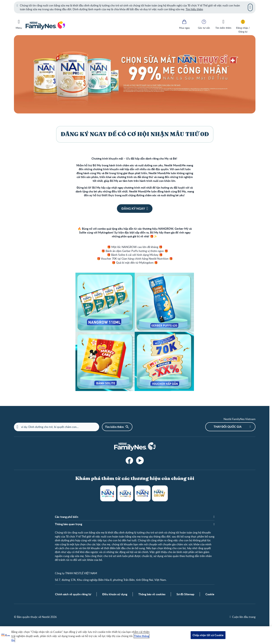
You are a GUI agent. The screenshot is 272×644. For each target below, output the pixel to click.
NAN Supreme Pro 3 (143, 493)
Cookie (210, 594)
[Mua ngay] (184, 24)
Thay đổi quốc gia (228, 427)
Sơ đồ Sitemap (185, 594)
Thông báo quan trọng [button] (68, 524)
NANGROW (160, 493)
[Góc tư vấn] (204, 24)
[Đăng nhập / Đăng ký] (243, 26)
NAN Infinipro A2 (125, 493)
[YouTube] (140, 460)
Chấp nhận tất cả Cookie (208, 635)
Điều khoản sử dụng (115, 594)
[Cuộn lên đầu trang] (243, 617)
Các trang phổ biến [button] (67, 517)
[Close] (250, 7)
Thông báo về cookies (152, 594)
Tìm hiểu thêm (194, 9)
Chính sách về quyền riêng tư (73, 594)
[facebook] (129, 460)
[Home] (135, 447)
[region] (136, 635)
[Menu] (19, 24)
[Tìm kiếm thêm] (223, 24)
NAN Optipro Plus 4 (108, 493)
